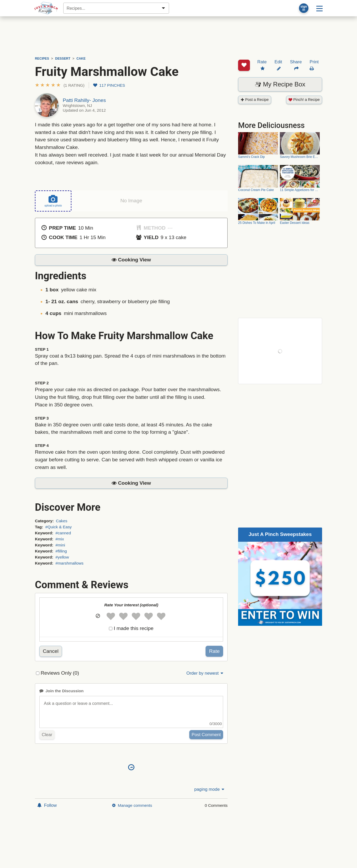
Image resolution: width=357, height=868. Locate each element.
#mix (60, 539)
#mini (60, 545)
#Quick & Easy (59, 527)
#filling (61, 551)
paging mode (210, 789)
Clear (47, 735)
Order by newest (205, 673)
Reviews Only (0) (60, 673)
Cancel (51, 651)
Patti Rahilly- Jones (84, 100)
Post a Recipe (255, 80)
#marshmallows (69, 563)
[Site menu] (319, 8)
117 (109, 85)
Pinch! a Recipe (304, 80)
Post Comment (206, 735)
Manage (132, 805)
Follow (47, 805)
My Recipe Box (280, 64)
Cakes (62, 521)
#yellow (62, 557)
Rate (214, 651)
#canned (63, 533)
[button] (60, 85)
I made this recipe (133, 628)
